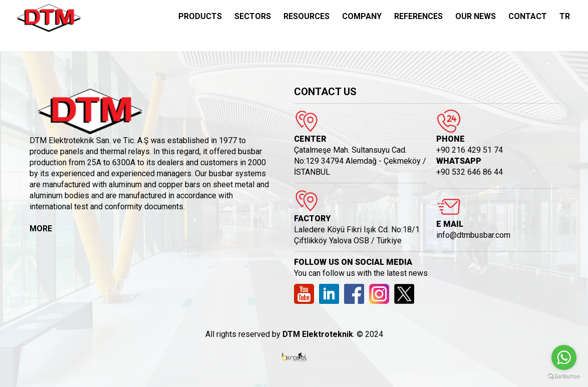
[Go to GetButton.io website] (564, 377)
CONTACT (528, 16)
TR (565, 16)
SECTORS (253, 16)
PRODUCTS (200, 16)
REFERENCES (418, 16)
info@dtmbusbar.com (473, 235)
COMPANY (362, 16)
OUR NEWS (476, 16)
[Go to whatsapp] (564, 357)
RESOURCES (307, 16)
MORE (41, 229)
